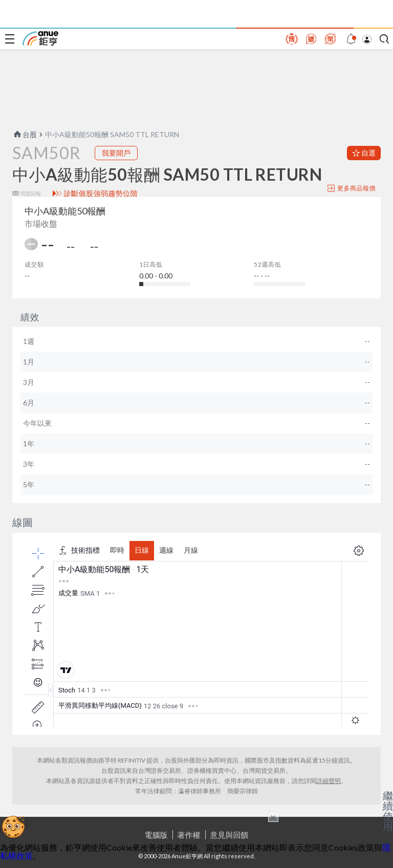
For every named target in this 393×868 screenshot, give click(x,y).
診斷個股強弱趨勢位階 (101, 193)
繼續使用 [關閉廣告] (388, 811)
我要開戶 (116, 153)
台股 (25, 134)
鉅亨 (40, 38)
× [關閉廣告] (273, 817)
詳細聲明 (329, 781)
